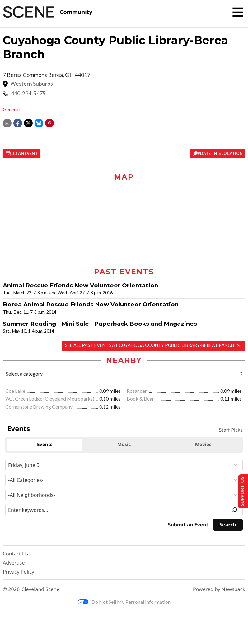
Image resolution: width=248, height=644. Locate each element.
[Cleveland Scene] (48, 12)
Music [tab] (124, 446)
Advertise (14, 564)
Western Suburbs (32, 84)
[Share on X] (28, 122)
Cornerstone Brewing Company (39, 408)
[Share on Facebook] (18, 122)
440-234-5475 (28, 93)
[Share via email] (7, 122)
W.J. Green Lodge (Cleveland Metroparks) (50, 400)
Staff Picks (231, 431)
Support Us (241, 491)
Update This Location (216, 154)
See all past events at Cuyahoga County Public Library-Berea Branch (143, 347)
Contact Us (15, 555)
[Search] (228, 526)
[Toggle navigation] (238, 12)
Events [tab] (45, 446)
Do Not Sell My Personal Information (124, 603)
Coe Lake (16, 392)
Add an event (30, 154)
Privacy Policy (19, 573)
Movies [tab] (203, 446)
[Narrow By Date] (124, 466)
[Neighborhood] (124, 496)
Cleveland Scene (40, 591)
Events (19, 430)
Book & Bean (141, 400)
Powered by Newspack (219, 591)
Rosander (137, 392)
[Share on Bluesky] (39, 122)
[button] (49, 122)
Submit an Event (188, 526)
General (11, 109)
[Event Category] (124, 481)
